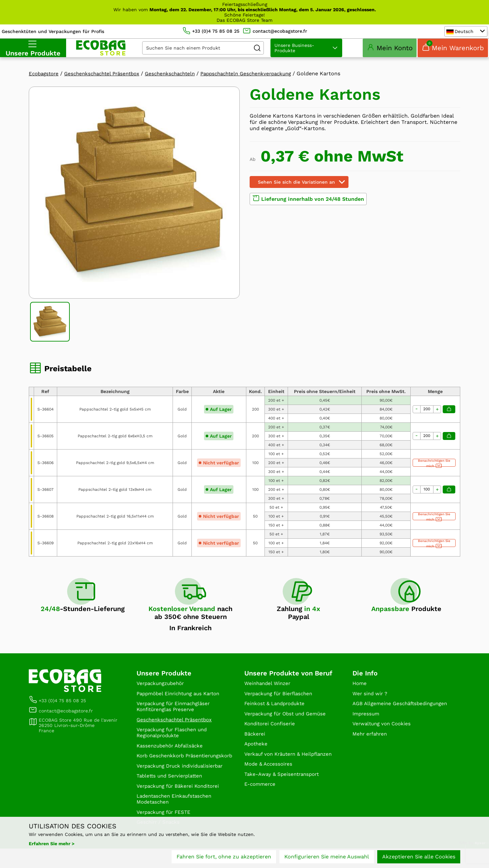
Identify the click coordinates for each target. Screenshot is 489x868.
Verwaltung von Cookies (383, 739)
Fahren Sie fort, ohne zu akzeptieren (224, 857)
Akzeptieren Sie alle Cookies (419, 857)
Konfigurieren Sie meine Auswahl (327, 857)
